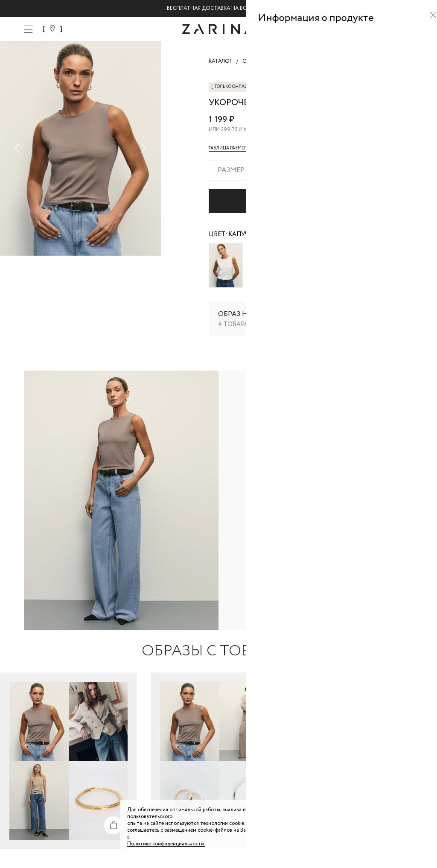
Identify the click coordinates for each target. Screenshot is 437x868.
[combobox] (311, 170)
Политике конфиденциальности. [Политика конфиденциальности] (166, 844)
